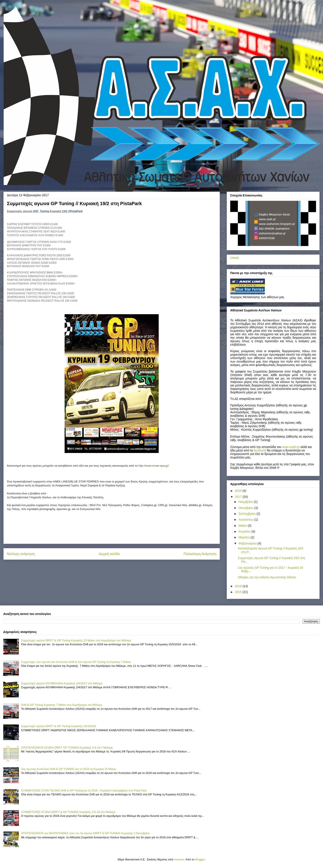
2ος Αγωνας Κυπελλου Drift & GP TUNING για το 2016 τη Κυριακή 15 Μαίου (69, 769)
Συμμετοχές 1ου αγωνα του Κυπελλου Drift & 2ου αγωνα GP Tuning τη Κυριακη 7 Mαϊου (76, 662)
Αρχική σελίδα (109, 554)
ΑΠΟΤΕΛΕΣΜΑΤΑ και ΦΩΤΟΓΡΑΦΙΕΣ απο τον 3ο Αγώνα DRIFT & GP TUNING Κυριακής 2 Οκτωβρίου (85, 833)
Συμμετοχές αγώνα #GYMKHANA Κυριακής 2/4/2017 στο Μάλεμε (62, 683)
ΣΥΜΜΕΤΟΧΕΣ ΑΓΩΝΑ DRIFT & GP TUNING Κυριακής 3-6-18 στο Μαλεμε (68, 812)
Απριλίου (245, 531)
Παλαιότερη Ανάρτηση (200, 554)
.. (291, 447)
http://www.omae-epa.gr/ (154, 466)
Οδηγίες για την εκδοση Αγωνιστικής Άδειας (267, 577)
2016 (239, 586)
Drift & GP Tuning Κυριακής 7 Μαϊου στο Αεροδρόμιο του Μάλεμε (62, 705)
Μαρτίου (245, 537)
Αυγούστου (246, 520)
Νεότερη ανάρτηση (21, 554)
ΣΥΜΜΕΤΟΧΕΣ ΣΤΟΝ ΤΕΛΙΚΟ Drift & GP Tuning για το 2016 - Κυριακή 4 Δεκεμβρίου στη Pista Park (84, 790)
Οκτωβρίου (246, 508)
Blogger (200, 859)
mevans (179, 859)
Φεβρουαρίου (248, 543)
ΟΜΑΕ (235, 258)
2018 (239, 491)
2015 (239, 592)
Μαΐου (243, 526)
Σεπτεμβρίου (247, 514)
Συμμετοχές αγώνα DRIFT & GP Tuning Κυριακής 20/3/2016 (59, 726)
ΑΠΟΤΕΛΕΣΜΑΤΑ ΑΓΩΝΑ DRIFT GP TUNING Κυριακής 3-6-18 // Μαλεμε (67, 748)
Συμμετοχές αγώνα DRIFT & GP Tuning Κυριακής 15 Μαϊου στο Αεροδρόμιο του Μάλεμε (76, 640)
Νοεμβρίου (246, 502)
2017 (239, 497)
